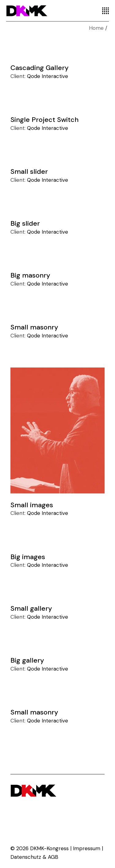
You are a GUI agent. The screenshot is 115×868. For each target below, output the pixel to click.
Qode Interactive (48, 76)
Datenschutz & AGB (34, 857)
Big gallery (27, 660)
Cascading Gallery (40, 68)
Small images (32, 505)
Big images (28, 557)
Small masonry (34, 327)
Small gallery (31, 608)
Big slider (25, 223)
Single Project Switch (44, 120)
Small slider (29, 171)
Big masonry (30, 275)
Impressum (87, 848)
